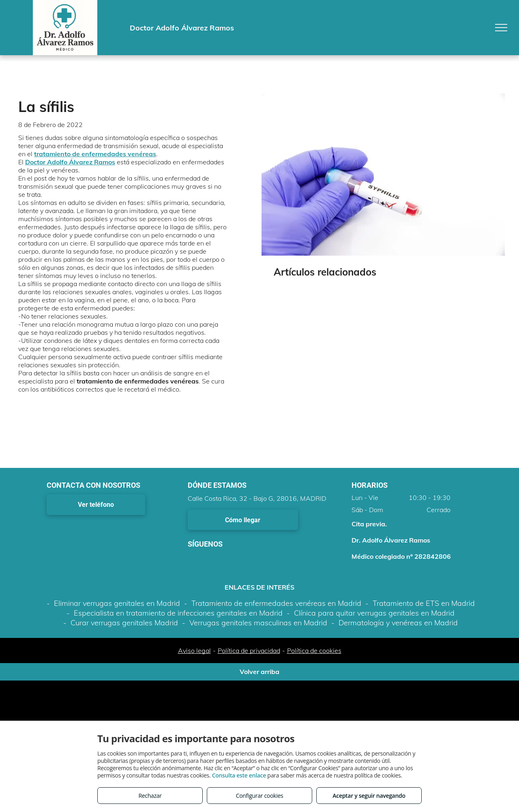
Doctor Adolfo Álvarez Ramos (70, 162)
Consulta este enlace (239, 775)
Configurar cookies (260, 796)
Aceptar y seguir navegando (369, 796)
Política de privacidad (249, 650)
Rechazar (150, 796)
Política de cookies (314, 650)
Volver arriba (259, 672)
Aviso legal (194, 650)
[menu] (501, 28)
